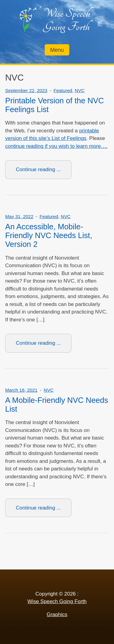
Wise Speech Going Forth (67, 20)
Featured (63, 90)
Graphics (57, 614)
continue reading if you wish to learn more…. (56, 146)
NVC (80, 90)
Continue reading (44, 172)
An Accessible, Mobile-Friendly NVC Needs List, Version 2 (49, 236)
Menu (57, 50)
